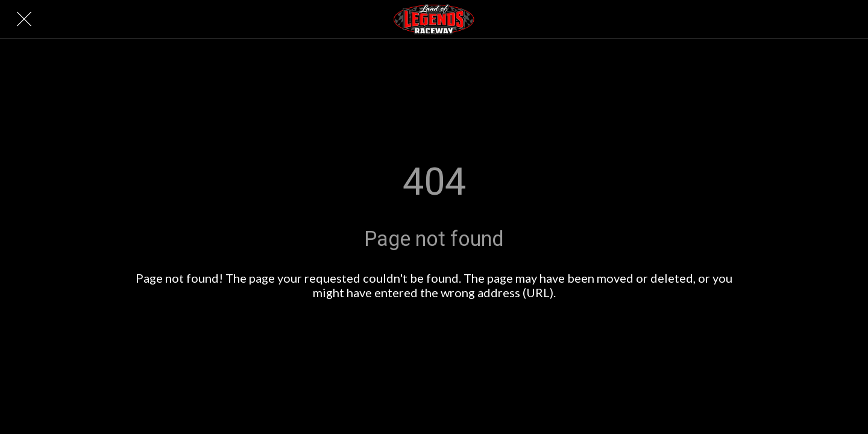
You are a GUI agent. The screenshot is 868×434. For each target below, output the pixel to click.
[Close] (24, 19)
